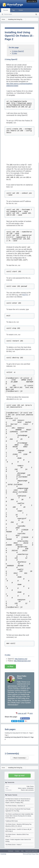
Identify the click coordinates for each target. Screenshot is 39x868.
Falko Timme (30, 786)
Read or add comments (27, 790)
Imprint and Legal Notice (31, 851)
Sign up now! (19, 776)
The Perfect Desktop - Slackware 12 (15, 806)
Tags (13, 10)
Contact (17, 851)
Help (22, 851)
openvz (24, 788)
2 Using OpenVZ (18, 51)
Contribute (11, 851)
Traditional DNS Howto (12, 821)
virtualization (30, 788)
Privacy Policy (35, 854)
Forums (21, 10)
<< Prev (10, 667)
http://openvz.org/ (21, 659)
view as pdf (22, 713)
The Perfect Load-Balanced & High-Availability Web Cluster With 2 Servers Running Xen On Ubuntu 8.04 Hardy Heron (19, 816)
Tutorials (6, 10)
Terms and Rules (27, 854)
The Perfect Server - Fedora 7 (14, 845)
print (31, 713)
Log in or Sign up (32, 1)
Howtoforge (3, 854)
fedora (20, 788)
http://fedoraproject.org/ (22, 661)
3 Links (14, 53)
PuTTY (25, 295)
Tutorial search (8, 14)
